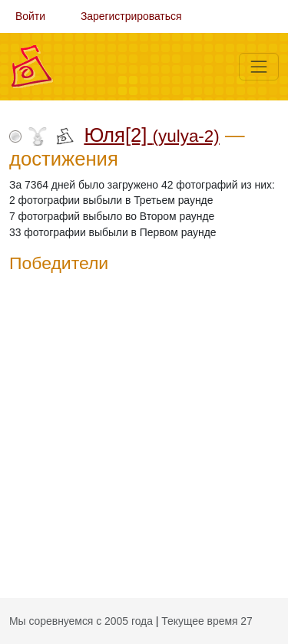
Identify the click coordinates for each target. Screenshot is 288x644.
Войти (30, 16)
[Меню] (259, 67)
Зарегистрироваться (131, 16)
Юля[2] (151, 135)
